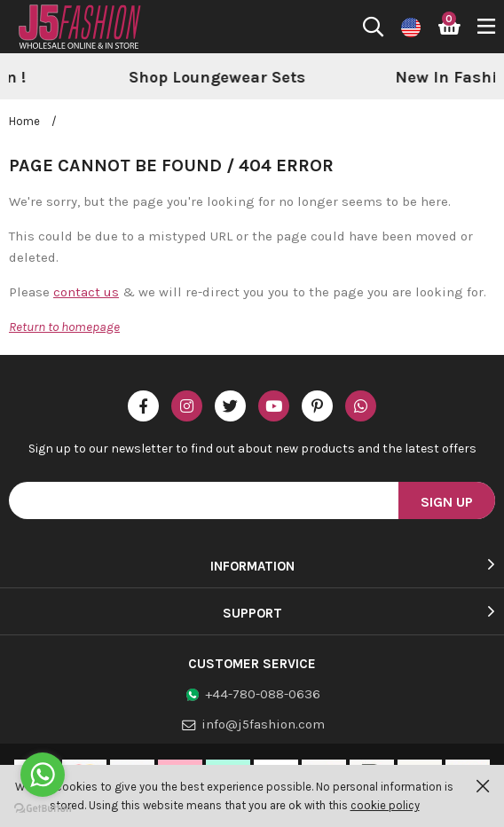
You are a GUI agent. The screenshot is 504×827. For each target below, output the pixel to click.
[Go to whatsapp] (43, 775)
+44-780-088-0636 (263, 694)
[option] (363, 78)
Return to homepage (64, 327)
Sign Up (447, 502)
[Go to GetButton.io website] (43, 809)
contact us (86, 292)
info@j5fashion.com (263, 724)
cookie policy (385, 805)
